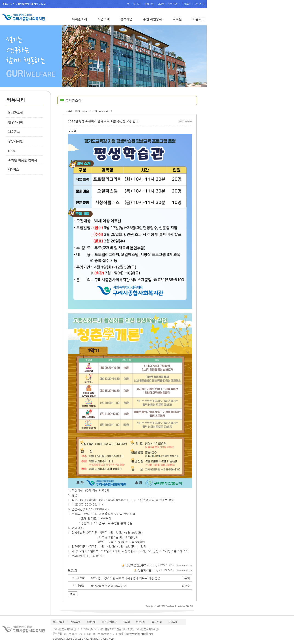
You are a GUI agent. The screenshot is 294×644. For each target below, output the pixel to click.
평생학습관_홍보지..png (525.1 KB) (150, 565)
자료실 (177, 19)
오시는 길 (199, 4)
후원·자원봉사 (153, 19)
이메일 (161, 4)
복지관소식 (16, 113)
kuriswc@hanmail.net (139, 634)
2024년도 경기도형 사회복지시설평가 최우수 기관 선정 (125, 578)
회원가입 (149, 4)
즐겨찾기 (186, 4)
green (189, 606)
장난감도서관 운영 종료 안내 (108, 586)
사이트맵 (173, 4)
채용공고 (14, 132)
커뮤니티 (198, 19)
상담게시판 (16, 141)
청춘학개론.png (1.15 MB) (156, 570)
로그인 (137, 4)
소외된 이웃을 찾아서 (23, 160)
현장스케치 (16, 122)
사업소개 (104, 19)
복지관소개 (79, 19)
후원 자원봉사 (109, 622)
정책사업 (126, 19)
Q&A (12, 151)
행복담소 (13, 170)
